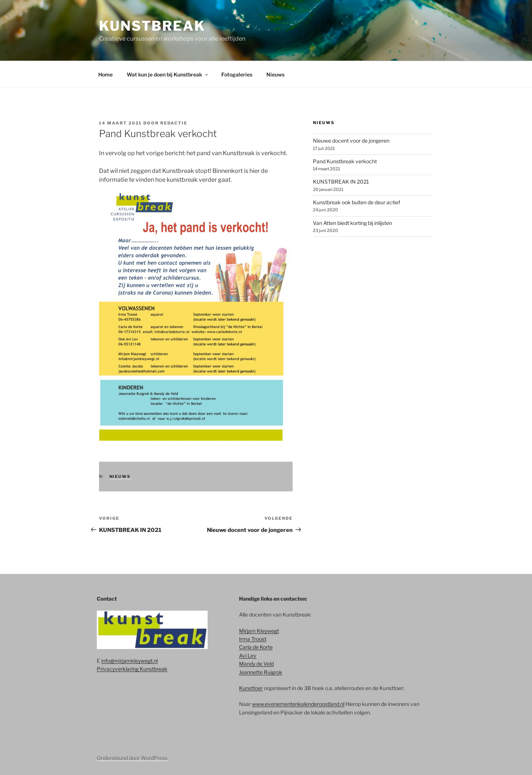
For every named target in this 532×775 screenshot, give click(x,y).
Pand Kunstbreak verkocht (345, 161)
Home (105, 74)
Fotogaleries (237, 74)
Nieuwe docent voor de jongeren (351, 141)
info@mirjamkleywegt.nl (129, 661)
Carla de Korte (256, 647)
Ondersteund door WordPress (132, 758)
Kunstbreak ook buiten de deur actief (357, 202)
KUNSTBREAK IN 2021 (341, 182)
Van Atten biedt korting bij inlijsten (352, 223)
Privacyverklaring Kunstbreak (132, 669)
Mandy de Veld (256, 664)
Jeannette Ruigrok (261, 672)
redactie (174, 123)
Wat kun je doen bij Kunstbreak (168, 74)
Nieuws (275, 74)
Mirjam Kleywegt (259, 631)
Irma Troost (253, 639)
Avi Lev (248, 655)
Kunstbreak (152, 26)
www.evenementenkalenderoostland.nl (298, 704)
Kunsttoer (251, 688)
